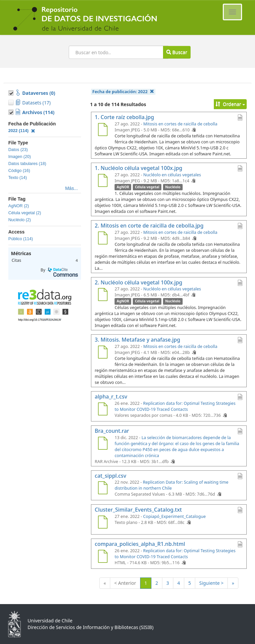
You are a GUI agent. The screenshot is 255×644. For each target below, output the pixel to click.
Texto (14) (18, 178)
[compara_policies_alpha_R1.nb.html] (103, 557)
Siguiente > (211, 583)
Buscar (177, 52)
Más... (71, 188)
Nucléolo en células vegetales (172, 175)
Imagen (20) (20, 157)
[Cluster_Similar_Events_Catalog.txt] (103, 523)
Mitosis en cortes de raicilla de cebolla (180, 124)
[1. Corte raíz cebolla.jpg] (103, 130)
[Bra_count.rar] (103, 444)
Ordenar (230, 104)
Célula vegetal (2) (25, 213)
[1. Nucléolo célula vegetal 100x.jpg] (103, 181)
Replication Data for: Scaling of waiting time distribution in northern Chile (171, 485)
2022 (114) (22, 131)
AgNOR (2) (19, 206)
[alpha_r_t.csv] (103, 410)
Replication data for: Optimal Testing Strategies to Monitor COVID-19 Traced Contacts (175, 406)
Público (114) (21, 239)
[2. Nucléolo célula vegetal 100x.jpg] (103, 295)
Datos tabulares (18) (27, 164)
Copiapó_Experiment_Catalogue (174, 516)
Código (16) (19, 171)
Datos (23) (18, 150)
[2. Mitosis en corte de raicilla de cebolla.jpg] (103, 239)
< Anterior (125, 583)
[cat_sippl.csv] (103, 489)
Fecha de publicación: (123, 92)
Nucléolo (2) (20, 220)
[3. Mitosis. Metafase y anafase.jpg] (103, 353)
